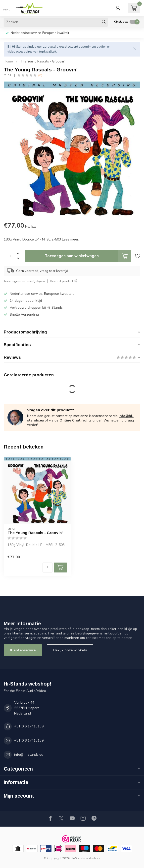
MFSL (8, 75)
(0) (40, 75)
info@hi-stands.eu (29, 755)
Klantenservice (23, 650)
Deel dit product (64, 281)
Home (8, 61)
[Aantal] (48, 568)
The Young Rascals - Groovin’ (43, 61)
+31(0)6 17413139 (29, 726)
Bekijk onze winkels (70, 650)
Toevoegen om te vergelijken (24, 281)
